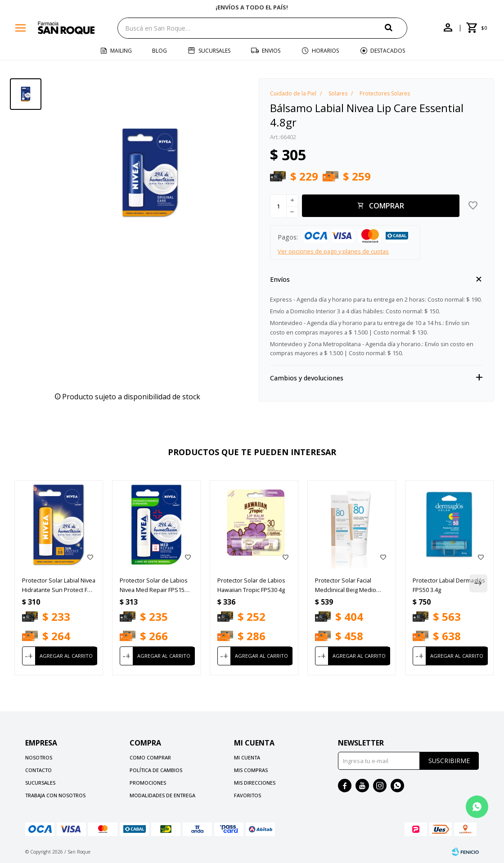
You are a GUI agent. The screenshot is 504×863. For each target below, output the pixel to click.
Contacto (38, 770)
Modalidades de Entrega (162, 795)
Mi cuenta (247, 757)
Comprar (387, 206)
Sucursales (214, 51)
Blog (160, 51)
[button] (396, 28)
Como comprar (150, 757)
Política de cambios (156, 770)
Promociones (148, 783)
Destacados (388, 51)
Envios (271, 51)
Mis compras (251, 770)
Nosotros (39, 757)
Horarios (325, 51)
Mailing (121, 51)
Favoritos (247, 795)
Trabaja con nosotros (55, 795)
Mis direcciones (255, 783)
